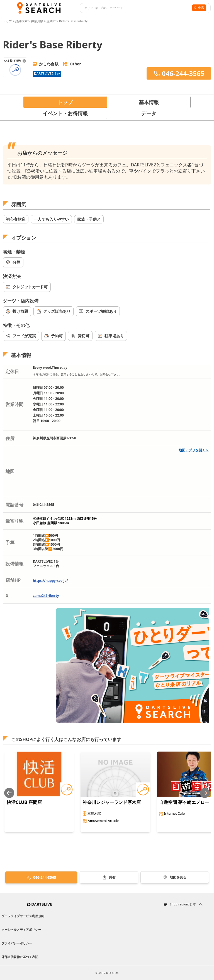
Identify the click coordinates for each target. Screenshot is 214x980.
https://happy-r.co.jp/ (50, 581)
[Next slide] (205, 793)
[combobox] (135, 8)
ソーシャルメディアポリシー (21, 929)
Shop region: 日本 (183, 904)
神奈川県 (37, 21)
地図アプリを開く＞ (194, 450)
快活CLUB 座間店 (24, 802)
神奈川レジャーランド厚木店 (112, 802)
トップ (8, 21)
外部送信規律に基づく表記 (20, 957)
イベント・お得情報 (65, 113)
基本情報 (149, 102)
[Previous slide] (9, 793)
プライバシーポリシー (17, 943)
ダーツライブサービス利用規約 (23, 916)
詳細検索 (22, 21)
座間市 (51, 21)
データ (149, 113)
